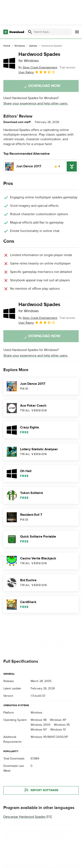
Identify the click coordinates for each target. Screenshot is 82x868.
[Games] (33, 46)
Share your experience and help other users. (36, 103)
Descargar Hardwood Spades (24, 817)
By (38, 67)
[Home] (7, 46)
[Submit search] (30, 32)
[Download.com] (14, 32)
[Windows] (20, 46)
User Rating (37, 72)
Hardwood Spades (39, 57)
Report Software (41, 790)
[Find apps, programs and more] (49, 32)
